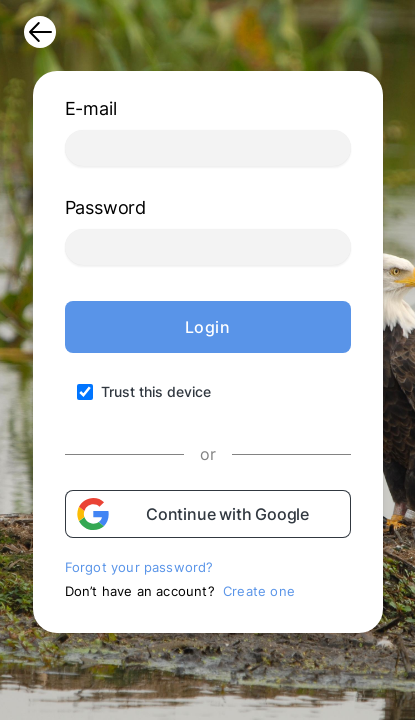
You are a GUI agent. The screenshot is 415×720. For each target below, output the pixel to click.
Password (105, 207)
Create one (259, 591)
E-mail (91, 108)
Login (208, 327)
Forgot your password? (139, 567)
